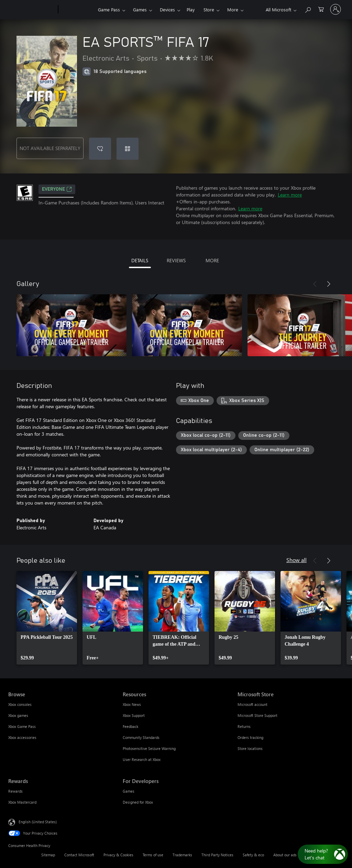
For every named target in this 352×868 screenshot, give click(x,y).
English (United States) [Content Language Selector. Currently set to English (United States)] (38, 822)
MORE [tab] (212, 260)
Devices (167, 9)
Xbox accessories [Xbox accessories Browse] (22, 737)
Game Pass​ (109, 9)
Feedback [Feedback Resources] (130, 726)
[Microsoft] (32, 10)
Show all (296, 560)
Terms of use (153, 855)
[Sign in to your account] (335, 9)
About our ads (285, 855)
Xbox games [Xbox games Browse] (18, 715)
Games (140, 9)
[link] (47, 618)
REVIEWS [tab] (176, 260)
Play (191, 9)
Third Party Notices (217, 855)
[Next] (329, 284)
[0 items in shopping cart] (321, 9)
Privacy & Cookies (118, 855)
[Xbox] (77, 10)
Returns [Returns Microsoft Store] (244, 726)
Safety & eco (253, 855)
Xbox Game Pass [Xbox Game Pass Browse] (22, 726)
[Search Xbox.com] (308, 9)
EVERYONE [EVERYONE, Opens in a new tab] (57, 189)
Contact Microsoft (79, 855)
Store (209, 9)
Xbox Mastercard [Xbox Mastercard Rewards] (22, 802)
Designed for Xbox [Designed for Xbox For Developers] (138, 802)
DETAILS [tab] (140, 260)
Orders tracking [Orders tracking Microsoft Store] (250, 737)
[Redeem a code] (128, 149)
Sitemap (48, 855)
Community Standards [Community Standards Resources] (141, 737)
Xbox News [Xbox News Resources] (132, 704)
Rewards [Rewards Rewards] (15, 791)
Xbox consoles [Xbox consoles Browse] (20, 704)
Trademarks (182, 855)
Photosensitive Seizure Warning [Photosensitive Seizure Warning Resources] (149, 748)
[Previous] (315, 284)
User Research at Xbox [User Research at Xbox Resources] (142, 759)
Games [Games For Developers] (129, 791)
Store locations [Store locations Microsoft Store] (250, 748)
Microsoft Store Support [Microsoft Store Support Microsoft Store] (257, 715)
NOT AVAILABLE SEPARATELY (50, 148)
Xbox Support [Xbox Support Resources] (134, 715)
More (233, 9)
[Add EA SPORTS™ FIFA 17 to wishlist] (100, 149)
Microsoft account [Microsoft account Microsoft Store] (252, 704)
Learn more (290, 195)
